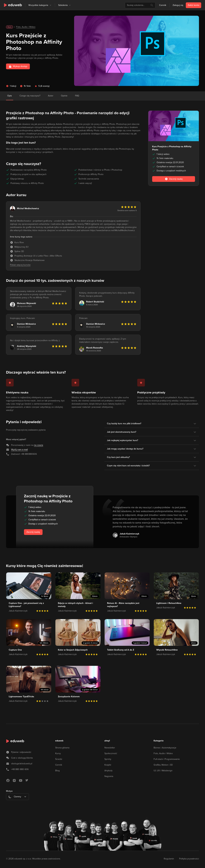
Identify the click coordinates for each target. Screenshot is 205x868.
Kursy (58, 753)
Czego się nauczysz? (30, 96)
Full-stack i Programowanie (167, 759)
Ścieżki (59, 759)
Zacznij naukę (33, 532)
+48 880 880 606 (20, 769)
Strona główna (62, 748)
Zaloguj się (178, 5)
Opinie (64, 96)
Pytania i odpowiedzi (21, 752)
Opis (10, 96)
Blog (57, 771)
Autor (51, 96)
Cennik (163, 5)
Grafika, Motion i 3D (163, 765)
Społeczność (111, 753)
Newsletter (110, 748)
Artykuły (108, 771)
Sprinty (108, 759)
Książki (108, 765)
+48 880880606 (29, 454)
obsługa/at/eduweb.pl (22, 764)
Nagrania (109, 776)
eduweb (59, 741)
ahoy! (107, 741)
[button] (50, 5)
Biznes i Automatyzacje (165, 748)
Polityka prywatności (189, 859)
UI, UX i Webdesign (163, 771)
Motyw (9, 791)
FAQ (77, 96)
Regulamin (169, 859)
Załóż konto (193, 5)
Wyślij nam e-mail (19, 450)
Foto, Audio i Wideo (26, 27)
